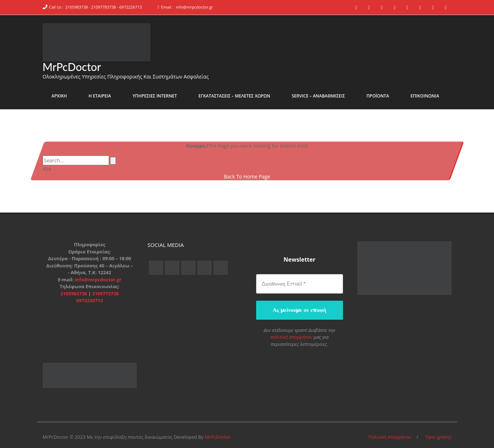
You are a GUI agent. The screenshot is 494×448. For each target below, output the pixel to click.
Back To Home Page (247, 177)
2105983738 (74, 293)
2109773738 (105, 293)
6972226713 (90, 300)
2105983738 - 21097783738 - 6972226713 (104, 7)
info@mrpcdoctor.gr (194, 7)
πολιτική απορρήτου (292, 337)
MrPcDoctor (72, 67)
